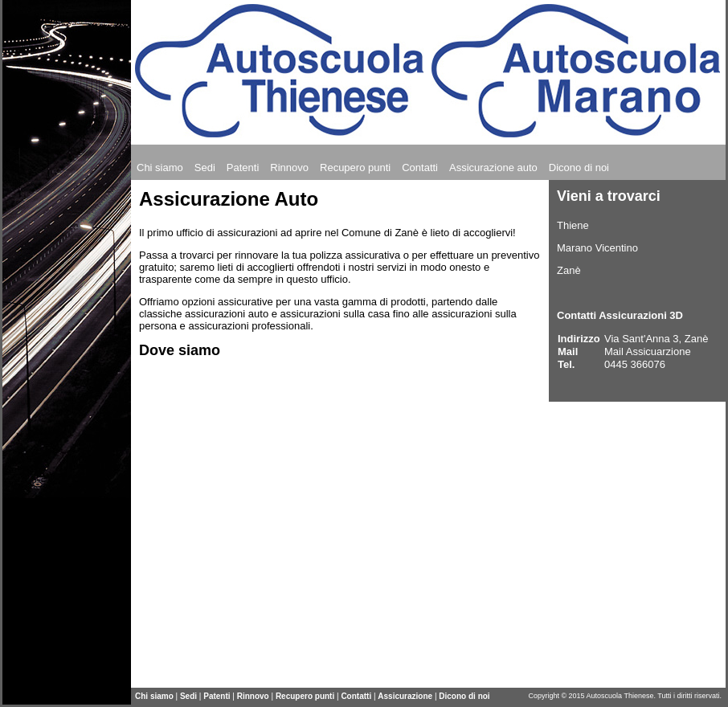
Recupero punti (305, 696)
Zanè (569, 270)
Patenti (217, 696)
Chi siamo (154, 696)
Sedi (188, 696)
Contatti (356, 696)
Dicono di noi (464, 696)
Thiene (573, 225)
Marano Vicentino (597, 248)
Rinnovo (253, 696)
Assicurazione (406, 696)
